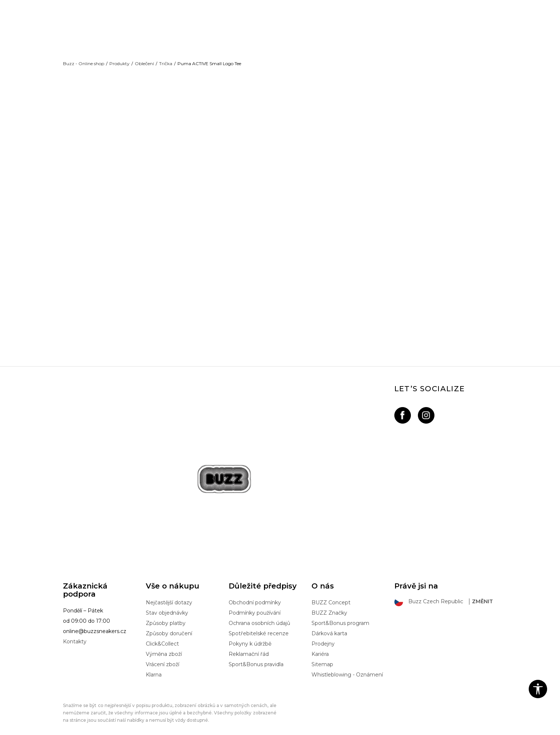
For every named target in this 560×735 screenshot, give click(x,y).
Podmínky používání (255, 604)
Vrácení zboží (163, 656)
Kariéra (320, 645)
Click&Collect (162, 635)
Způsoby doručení (169, 625)
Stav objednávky (167, 604)
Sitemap (322, 656)
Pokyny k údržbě (250, 635)
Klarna (154, 666)
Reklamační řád (249, 645)
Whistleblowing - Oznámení (347, 666)
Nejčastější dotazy (169, 594)
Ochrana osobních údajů (259, 614)
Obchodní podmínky (255, 594)
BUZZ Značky (329, 604)
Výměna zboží (164, 645)
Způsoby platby (166, 614)
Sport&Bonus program (340, 614)
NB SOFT (186, 728)
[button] (538, 689)
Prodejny (323, 635)
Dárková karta (329, 625)
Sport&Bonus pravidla (256, 656)
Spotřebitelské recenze (259, 625)
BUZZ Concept (331, 594)
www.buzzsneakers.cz (124, 728)
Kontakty (75, 633)
